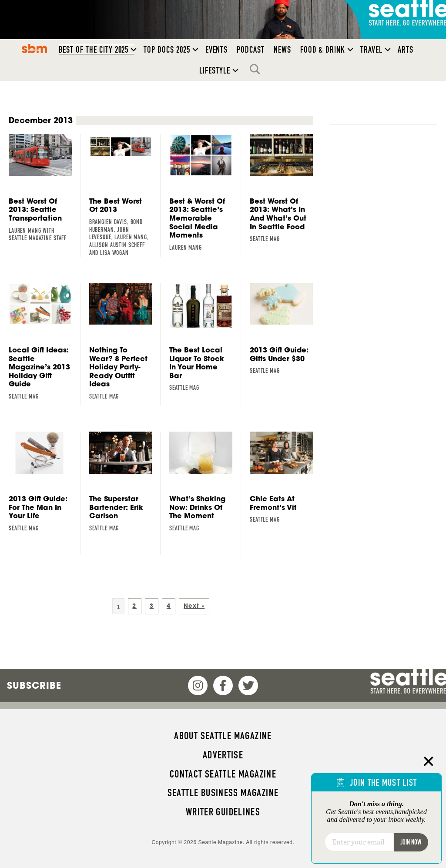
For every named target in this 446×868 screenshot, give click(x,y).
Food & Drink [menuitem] (323, 50)
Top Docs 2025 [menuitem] (167, 50)
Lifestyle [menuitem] (215, 70)
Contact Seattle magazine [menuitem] (223, 774)
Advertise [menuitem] (223, 755)
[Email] (359, 842)
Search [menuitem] (257, 69)
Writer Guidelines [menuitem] (223, 812)
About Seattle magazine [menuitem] (223, 736)
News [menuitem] (282, 50)
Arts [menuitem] (406, 50)
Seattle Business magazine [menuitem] (223, 793)
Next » (194, 606)
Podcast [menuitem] (251, 50)
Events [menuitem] (217, 50)
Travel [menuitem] (371, 50)
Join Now (411, 842)
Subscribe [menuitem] (34, 685)
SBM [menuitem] (34, 48)
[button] (134, 50)
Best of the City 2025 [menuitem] (94, 50)
